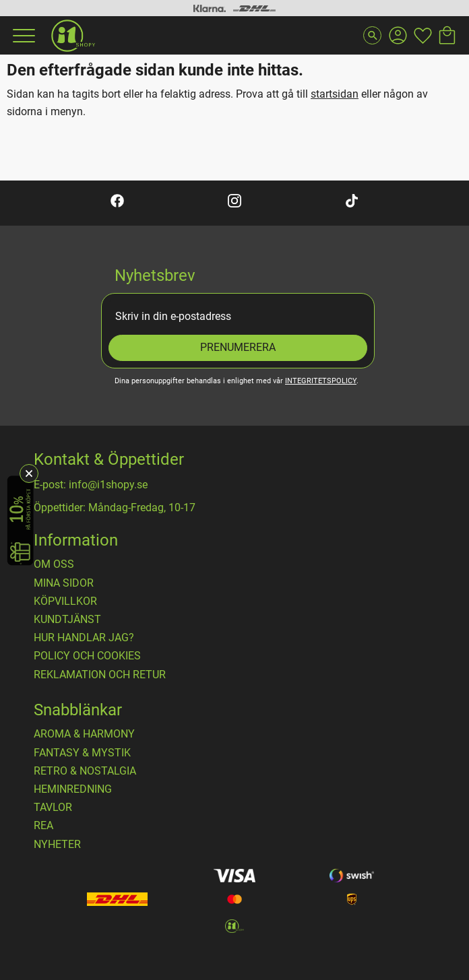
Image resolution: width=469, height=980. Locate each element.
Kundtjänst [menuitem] (67, 620)
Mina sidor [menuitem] (64, 583)
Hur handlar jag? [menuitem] (84, 638)
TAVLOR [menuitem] (53, 808)
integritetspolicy (321, 381)
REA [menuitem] (43, 826)
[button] (22, 36)
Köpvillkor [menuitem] (65, 601)
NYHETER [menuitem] (57, 845)
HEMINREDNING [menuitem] (73, 789)
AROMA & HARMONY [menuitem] (84, 734)
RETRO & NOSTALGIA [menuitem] (85, 771)
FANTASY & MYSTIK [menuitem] (82, 753)
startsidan (335, 94)
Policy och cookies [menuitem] (87, 656)
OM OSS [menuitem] (54, 564)
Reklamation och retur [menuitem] (100, 675)
